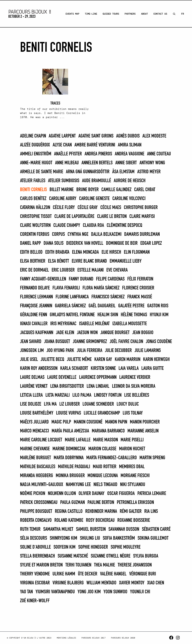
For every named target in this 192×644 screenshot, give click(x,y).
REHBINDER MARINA (101, 511)
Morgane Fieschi (135, 476)
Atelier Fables (33, 181)
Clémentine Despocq (124, 225)
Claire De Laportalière (74, 217)
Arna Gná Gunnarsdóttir (88, 172)
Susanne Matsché (73, 556)
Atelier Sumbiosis (64, 181)
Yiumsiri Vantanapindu (55, 592)
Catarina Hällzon (35, 208)
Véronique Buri (143, 574)
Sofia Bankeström (119, 538)
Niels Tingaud (105, 485)
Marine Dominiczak (69, 449)
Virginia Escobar (35, 583)
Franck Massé (140, 297)
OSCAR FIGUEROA (121, 494)
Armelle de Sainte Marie (42, 172)
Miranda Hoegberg (37, 476)
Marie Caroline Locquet (41, 440)
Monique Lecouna (103, 476)
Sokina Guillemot (153, 538)
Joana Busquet (57, 342)
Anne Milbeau (67, 163)
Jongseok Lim (32, 351)
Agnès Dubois (128, 136)
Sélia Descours (34, 538)
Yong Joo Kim (89, 592)
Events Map (72, 14)
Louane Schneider (98, 404)
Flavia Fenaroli (66, 288)
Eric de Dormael (34, 270)
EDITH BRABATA (57, 252)
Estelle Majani (91, 270)
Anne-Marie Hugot (36, 163)
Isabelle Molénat (94, 324)
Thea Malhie (104, 565)
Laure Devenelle (62, 377)
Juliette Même (79, 360)
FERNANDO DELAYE (35, 288)
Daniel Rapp (30, 243)
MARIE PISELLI (132, 440)
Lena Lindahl (98, 386)
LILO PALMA (82, 395)
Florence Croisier (138, 288)
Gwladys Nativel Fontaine (72, 315)
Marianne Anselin (143, 431)
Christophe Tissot (36, 217)
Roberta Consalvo (36, 520)
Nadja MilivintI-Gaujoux (42, 485)
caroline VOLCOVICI (129, 199)
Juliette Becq (52, 360)
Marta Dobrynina (69, 458)
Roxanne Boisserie (134, 520)
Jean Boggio (143, 333)
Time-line (91, 14)
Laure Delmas (32, 377)
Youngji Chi (140, 592)
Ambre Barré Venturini (95, 145)
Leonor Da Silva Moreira (134, 386)
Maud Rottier (105, 467)
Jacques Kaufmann (37, 333)
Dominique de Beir (122, 243)
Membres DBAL (132, 467)
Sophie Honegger (93, 547)
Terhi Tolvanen (78, 565)
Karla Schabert (74, 368)
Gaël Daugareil (102, 306)
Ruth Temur (30, 529)
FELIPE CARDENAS (110, 279)
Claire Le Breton (112, 217)
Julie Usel (29, 360)
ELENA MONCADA (85, 252)
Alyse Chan (62, 145)
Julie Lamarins (148, 351)
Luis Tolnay (133, 413)
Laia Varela (129, 368)
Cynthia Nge (78, 234)
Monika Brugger (70, 476)
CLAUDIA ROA (93, 225)
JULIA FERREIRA (90, 351)
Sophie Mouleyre (126, 547)
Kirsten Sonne (103, 368)
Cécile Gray (88, 208)
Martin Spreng (152, 458)
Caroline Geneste (94, 199)
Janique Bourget (115, 333)
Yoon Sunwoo (115, 592)
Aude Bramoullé (97, 181)
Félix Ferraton (140, 279)
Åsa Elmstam (123, 172)
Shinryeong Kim (63, 538)
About (144, 14)
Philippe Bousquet (36, 511)
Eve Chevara (117, 270)
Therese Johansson (135, 565)
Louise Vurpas (69, 413)
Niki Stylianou (133, 485)
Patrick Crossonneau (39, 503)
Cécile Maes (111, 208)
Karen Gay (103, 360)
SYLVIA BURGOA (146, 556)
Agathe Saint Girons (96, 136)
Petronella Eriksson (135, 503)
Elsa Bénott (59, 261)
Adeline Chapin (33, 136)
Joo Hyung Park (60, 351)
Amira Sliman (130, 145)
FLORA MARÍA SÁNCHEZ (101, 288)
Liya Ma (50, 404)
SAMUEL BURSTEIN (91, 529)
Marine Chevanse (35, 449)
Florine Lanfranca (72, 297)
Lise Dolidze (31, 404)
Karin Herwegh (156, 360)
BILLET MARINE (62, 190)
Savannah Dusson (124, 529)
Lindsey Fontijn (108, 395)
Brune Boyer (88, 190)
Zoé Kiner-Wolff (35, 601)
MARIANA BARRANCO (108, 431)
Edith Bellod (31, 252)
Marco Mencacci (34, 431)
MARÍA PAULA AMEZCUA (70, 431)
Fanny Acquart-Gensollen (43, 279)
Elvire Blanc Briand (89, 261)
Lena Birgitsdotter (67, 386)
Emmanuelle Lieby (126, 261)
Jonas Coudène (159, 342)
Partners (130, 14)
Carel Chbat (145, 190)
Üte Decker (88, 574)
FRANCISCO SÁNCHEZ (108, 297)
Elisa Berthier (33, 261)
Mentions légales (66, 638)
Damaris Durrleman (142, 234)
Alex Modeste (154, 136)
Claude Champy (67, 225)
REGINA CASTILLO (69, 511)
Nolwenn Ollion (62, 494)
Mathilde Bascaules (38, 467)
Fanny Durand (81, 279)
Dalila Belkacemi (106, 234)
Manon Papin (116, 422)
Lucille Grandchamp (102, 413)
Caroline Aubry (63, 199)
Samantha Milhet (58, 529)
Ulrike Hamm (64, 574)
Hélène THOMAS (134, 315)
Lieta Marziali (58, 395)
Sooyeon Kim (65, 547)
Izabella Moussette (130, 324)
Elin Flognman (137, 252)
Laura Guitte (153, 368)
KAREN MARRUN (128, 360)
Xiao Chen (156, 583)
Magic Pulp (61, 422)
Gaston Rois (158, 306)
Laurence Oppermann (98, 377)
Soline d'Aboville (35, 547)
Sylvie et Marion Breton (41, 565)
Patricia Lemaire (152, 494)
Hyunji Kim (159, 315)
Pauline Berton (101, 503)
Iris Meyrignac (63, 324)
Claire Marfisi (142, 217)
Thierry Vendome (35, 574)
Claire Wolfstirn (35, 225)
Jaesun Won (87, 333)
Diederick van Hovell (85, 243)
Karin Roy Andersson (39, 368)
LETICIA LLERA (31, 395)
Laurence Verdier (135, 377)
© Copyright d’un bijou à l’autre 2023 (29, 638)
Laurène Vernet (34, 386)
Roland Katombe (69, 520)
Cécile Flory (64, 208)
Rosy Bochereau (100, 520)
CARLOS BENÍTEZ (33, 199)
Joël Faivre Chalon (126, 342)
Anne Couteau (159, 154)
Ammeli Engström (36, 154)
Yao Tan (26, 592)
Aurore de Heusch (130, 181)
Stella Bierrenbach (37, 556)
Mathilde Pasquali (74, 467)
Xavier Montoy (132, 583)
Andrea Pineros (98, 154)
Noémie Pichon (33, 494)
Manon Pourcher (145, 422)
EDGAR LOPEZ (151, 243)
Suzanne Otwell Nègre (111, 556)
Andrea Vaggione (130, 154)
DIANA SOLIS (54, 243)
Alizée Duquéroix (35, 145)
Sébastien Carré (156, 529)
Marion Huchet (132, 449)
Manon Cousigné (88, 422)
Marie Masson (106, 440)
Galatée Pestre (131, 306)
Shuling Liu (90, 538)
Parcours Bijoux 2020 (123, 638)
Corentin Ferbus (35, 234)
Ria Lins (151, 511)
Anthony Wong (152, 163)
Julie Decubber (118, 351)
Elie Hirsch (111, 252)
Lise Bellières (137, 395)
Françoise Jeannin (36, 306)
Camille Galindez (116, 190)
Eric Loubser (63, 270)
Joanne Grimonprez (90, 342)
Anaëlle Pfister (68, 154)
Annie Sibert (126, 163)
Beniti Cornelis (33, 190)
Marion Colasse (102, 449)
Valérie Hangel (113, 574)
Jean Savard (31, 342)
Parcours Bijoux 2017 (94, 638)
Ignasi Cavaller (34, 324)
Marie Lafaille (78, 440)
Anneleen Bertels (97, 163)
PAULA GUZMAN (72, 503)
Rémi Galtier (131, 511)
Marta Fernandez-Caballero (112, 458)
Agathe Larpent (62, 136)
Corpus (58, 234)
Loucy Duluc (128, 404)
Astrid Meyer (149, 172)
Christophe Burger (141, 208)
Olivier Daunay (92, 494)
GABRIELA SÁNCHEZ (70, 306)
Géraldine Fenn (34, 315)
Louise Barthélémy (37, 413)
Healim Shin (108, 315)
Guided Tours (111, 14)
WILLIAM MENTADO (101, 583)
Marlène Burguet (36, 458)
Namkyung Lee (78, 485)
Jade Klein (65, 333)
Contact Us (160, 14)
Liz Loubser (70, 404)
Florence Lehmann (36, 297)
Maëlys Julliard (34, 422)
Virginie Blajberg (68, 583)
